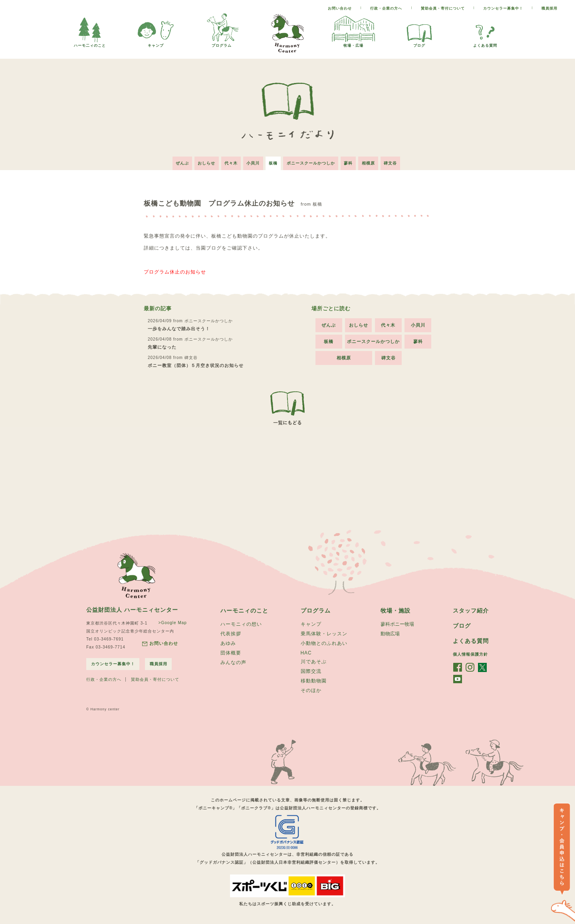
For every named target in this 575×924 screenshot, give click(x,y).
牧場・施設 (396, 609)
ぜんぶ (177, 162)
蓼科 (351, 162)
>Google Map (172, 621)
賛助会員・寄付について (443, 8)
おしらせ (202, 162)
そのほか (311, 692)
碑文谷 (396, 162)
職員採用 (549, 8)
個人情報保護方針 (470, 654)
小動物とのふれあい (324, 643)
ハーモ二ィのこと (90, 43)
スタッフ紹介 (471, 609)
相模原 (372, 162)
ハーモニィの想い (241, 623)
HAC (306, 653)
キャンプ (156, 43)
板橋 (273, 162)
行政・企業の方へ (386, 8)
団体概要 (231, 653)
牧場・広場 (353, 43)
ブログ (419, 43)
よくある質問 (485, 43)
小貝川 (252, 162)
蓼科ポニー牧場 (397, 623)
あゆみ (228, 643)
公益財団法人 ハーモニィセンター (132, 608)
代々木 (228, 162)
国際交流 (311, 672)
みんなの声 (233, 663)
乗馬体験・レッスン (324, 633)
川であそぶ (314, 662)
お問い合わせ (340, 8)
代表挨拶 (231, 633)
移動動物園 (314, 682)
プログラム (222, 43)
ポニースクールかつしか (312, 162)
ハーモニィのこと (244, 609)
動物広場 (390, 633)
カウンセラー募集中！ (503, 8)
